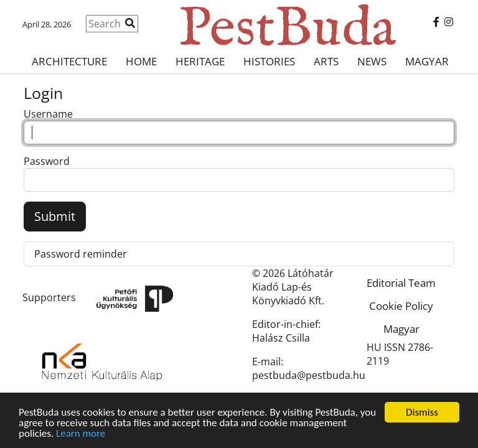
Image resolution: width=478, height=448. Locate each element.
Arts (326, 61)
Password (47, 161)
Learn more (81, 434)
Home (141, 61)
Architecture (69, 61)
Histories (269, 61)
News (372, 61)
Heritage (200, 61)
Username (48, 114)
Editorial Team (401, 283)
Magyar (427, 61)
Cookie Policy (401, 306)
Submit (55, 216)
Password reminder (81, 254)
